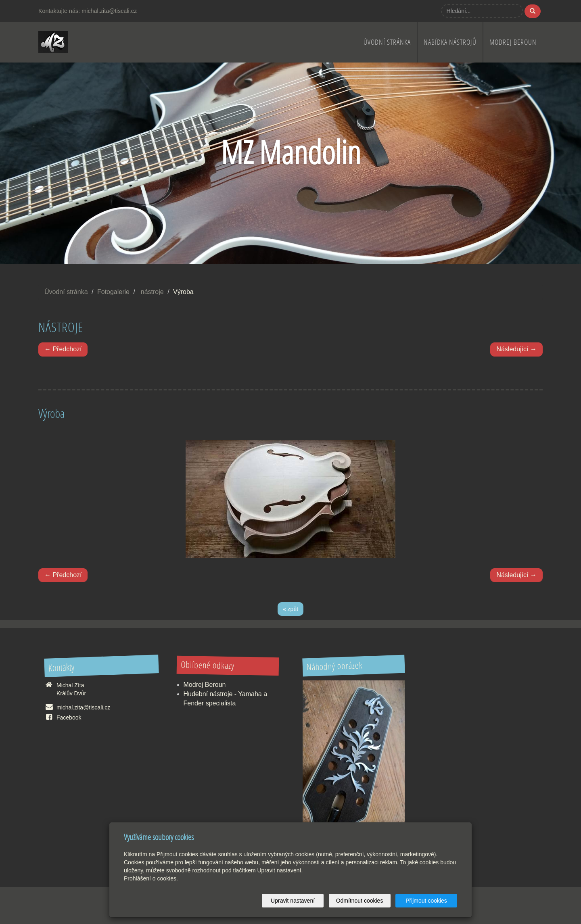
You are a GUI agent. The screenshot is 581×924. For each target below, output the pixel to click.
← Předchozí (63, 349)
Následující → (516, 349)
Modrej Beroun (513, 42)
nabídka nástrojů (450, 42)
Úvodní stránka (387, 42)
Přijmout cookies (426, 901)
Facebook (69, 718)
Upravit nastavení (293, 901)
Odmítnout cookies (360, 901)
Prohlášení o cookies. (151, 878)
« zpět (290, 609)
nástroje (152, 292)
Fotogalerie (113, 292)
